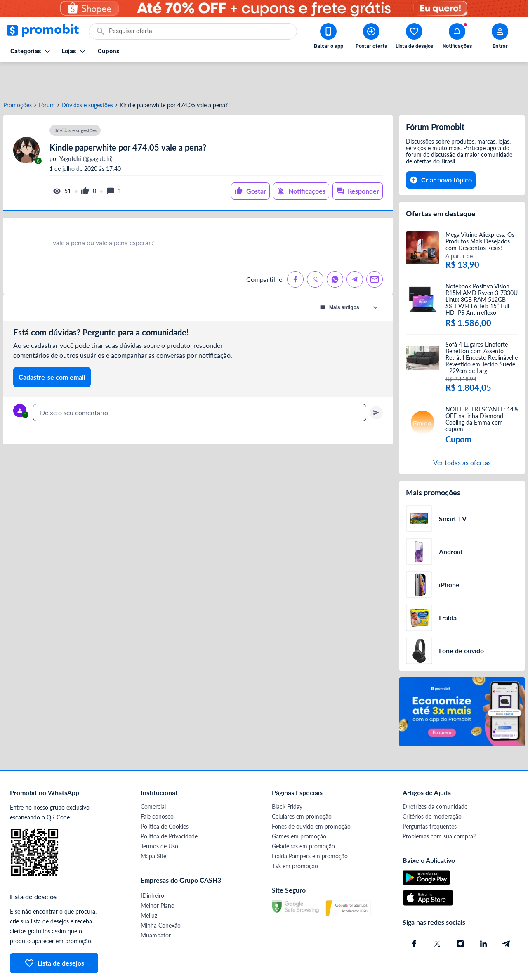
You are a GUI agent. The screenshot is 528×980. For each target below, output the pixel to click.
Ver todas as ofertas (462, 433)
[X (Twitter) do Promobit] (437, 914)
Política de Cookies (165, 797)
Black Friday (287, 777)
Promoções (18, 76)
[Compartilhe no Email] (375, 250)
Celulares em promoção (302, 787)
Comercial (153, 777)
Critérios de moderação (432, 787)
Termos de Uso (159, 816)
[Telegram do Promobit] (507, 914)
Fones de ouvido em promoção (311, 797)
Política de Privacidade (169, 806)
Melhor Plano (158, 876)
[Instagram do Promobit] (460, 914)
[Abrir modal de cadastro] (500, 38)
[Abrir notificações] (457, 38)
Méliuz (149, 886)
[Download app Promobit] (328, 38)
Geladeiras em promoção (303, 816)
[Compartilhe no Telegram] (355, 250)
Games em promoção (299, 806)
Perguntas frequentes (430, 797)
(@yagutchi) (85, 129)
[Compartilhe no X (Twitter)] (315, 250)
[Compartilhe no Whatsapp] (335, 250)
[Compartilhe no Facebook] (295, 250)
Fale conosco (157, 787)
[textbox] (200, 383)
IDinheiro (152, 866)
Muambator (156, 906)
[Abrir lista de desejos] (414, 38)
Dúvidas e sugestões (87, 76)
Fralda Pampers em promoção (310, 826)
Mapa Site (153, 826)
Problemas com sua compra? (439, 806)
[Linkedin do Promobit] (483, 914)
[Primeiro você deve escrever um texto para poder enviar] (376, 383)
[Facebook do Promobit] (414, 914)
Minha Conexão (161, 896)
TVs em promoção (295, 836)
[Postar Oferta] (371, 38)
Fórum (47, 76)
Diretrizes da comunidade (435, 777)
